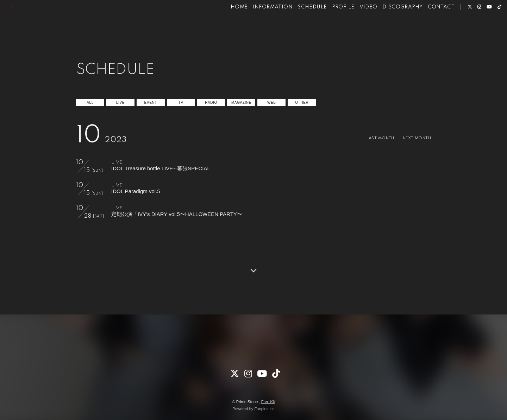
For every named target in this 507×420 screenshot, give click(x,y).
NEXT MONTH (414, 138)
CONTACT (428, 27)
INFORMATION (259, 27)
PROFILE (330, 27)
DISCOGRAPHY (389, 27)
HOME (226, 27)
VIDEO (355, 27)
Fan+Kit (268, 402)
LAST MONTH (371, 138)
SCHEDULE (299, 27)
